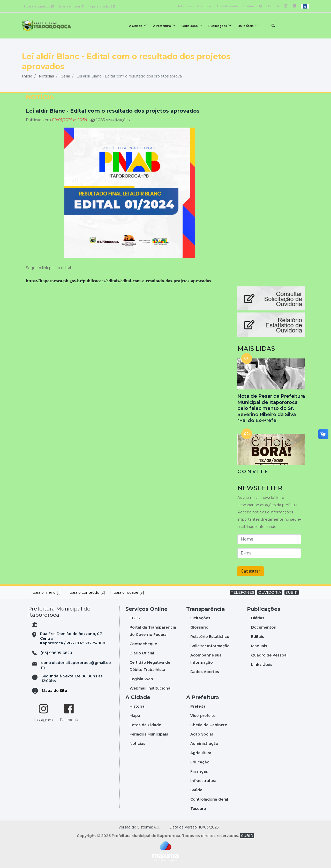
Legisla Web (141, 679)
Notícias (46, 76)
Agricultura (201, 753)
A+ (269, 6)
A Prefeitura (162, 26)
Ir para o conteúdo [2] (86, 592)
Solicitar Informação (210, 646)
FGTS (135, 618)
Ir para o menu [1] (45, 592)
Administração (204, 744)
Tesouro (198, 809)
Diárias (258, 618)
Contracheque (143, 644)
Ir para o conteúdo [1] (39, 6)
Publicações (218, 26)
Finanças (199, 771)
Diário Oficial (142, 653)
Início (27, 76)
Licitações (200, 618)
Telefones (185, 6)
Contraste (253, 6)
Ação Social (202, 734)
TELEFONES (242, 592)
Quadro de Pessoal (269, 655)
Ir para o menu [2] (72, 6)
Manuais (259, 646)
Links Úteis (246, 26)
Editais (258, 637)
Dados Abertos (205, 672)
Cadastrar (251, 571)
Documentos (264, 627)
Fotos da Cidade (145, 725)
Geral (65, 76)
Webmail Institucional (151, 688)
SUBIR (292, 592)
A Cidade (136, 26)
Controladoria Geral (209, 799)
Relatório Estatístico (210, 637)
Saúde (196, 790)
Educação (200, 762)
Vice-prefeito (203, 716)
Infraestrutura (203, 781)
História (137, 706)
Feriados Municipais (149, 734)
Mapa (135, 716)
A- (278, 6)
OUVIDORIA (270, 592)
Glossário (199, 627)
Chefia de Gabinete (209, 725)
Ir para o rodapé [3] (103, 6)
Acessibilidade (227, 6)
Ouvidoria (204, 6)
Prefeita (198, 706)
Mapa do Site (54, 691)
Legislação (190, 26)
